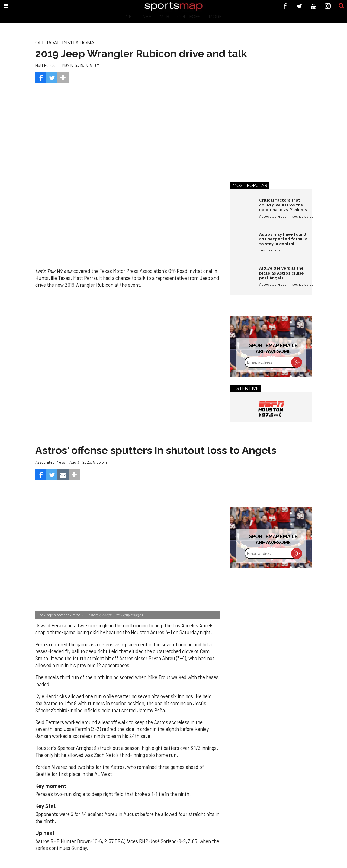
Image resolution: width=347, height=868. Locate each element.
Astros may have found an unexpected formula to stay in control (283, 239)
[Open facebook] (285, 6)
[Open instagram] (328, 6)
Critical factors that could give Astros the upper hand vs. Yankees (283, 205)
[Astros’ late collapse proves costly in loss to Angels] (127, 558)
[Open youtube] (314, 6)
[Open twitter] (299, 6)
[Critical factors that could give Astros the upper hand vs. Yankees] (242, 209)
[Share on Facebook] (41, 78)
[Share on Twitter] (52, 78)
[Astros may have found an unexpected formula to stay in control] (242, 244)
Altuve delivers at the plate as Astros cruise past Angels (282, 273)
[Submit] (341, 6)
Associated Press (273, 216)
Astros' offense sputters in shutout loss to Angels (156, 450)
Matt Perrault (47, 65)
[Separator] (63, 78)
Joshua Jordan (304, 216)
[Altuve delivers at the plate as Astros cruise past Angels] (242, 277)
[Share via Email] (63, 475)
